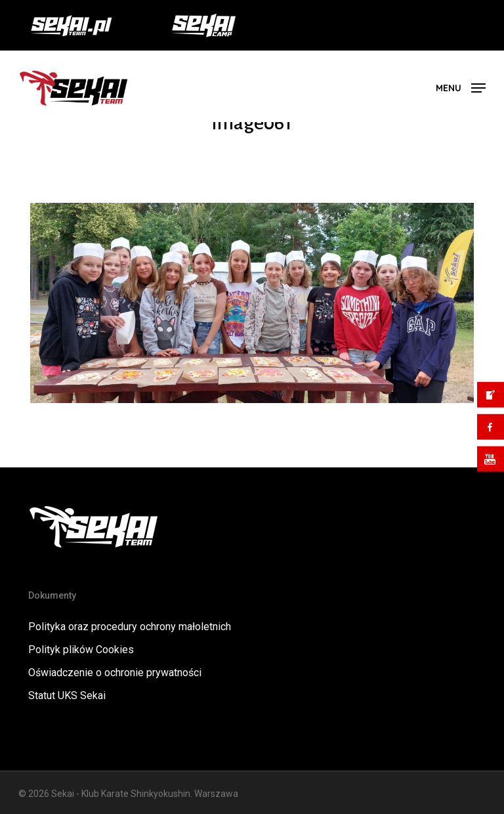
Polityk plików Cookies (81, 650)
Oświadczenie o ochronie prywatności (115, 673)
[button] (461, 87)
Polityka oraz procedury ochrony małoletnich (130, 627)
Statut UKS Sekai (67, 696)
